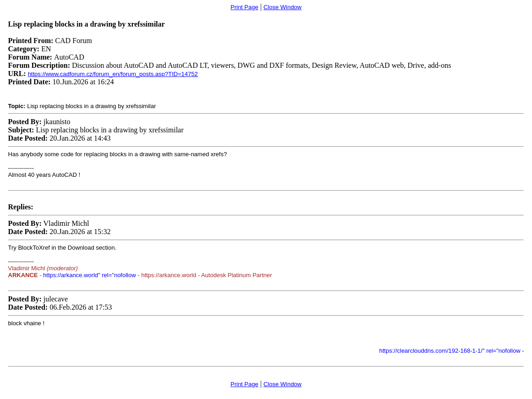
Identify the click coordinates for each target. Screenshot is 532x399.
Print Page (244, 7)
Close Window (282, 7)
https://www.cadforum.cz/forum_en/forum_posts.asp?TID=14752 (113, 74)
